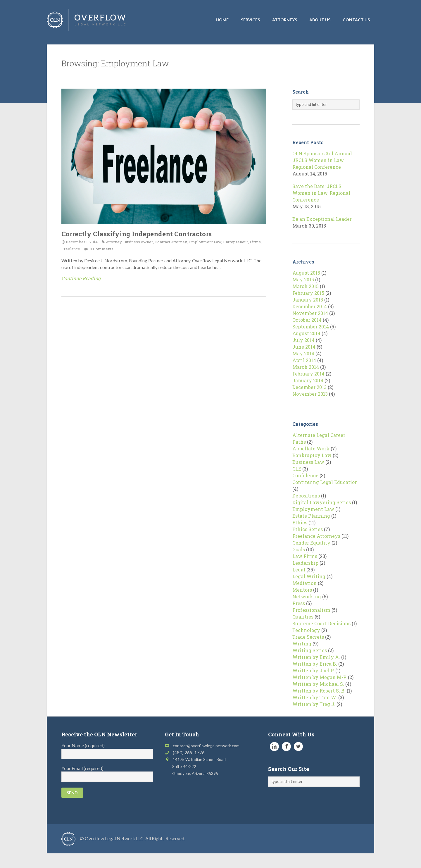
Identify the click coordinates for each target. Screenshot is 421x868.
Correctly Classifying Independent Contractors (137, 234)
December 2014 (310, 306)
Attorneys (285, 20)
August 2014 (306, 333)
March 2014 (306, 367)
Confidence (305, 475)
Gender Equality (311, 543)
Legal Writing (309, 576)
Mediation (304, 583)
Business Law (308, 462)
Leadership (305, 563)
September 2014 (311, 327)
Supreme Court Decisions (321, 623)
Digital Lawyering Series (322, 502)
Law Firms (305, 556)
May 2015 (303, 279)
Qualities (303, 617)
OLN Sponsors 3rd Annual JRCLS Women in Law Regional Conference (322, 160)
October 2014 (307, 320)
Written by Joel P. (313, 670)
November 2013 (310, 394)
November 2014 (310, 313)
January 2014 (308, 380)
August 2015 (306, 273)
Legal (299, 570)
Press (299, 603)
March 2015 (306, 286)
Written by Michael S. (318, 684)
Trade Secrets (308, 637)
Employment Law (205, 242)
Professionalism (311, 610)
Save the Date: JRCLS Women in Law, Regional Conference (321, 193)
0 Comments (101, 249)
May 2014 (303, 353)
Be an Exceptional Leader (322, 219)
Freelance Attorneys (316, 536)
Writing (302, 644)
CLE (297, 469)
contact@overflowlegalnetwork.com (206, 746)
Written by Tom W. (315, 697)
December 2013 (309, 387)
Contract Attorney (171, 242)
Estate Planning (311, 516)
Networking (307, 596)
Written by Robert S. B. (319, 691)
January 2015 (308, 300)
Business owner (138, 242)
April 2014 (304, 360)
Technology (306, 630)
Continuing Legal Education (325, 482)
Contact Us (356, 20)
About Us (320, 20)
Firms (255, 242)
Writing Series (310, 650)
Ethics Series (308, 529)
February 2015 (308, 293)
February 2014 (308, 374)
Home (222, 20)
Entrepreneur (235, 242)
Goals (299, 549)
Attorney (114, 242)
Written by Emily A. (316, 657)
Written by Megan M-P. (320, 677)
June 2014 (304, 347)
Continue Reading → (84, 278)
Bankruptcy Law (312, 455)
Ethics (300, 522)
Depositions (306, 496)
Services (250, 20)
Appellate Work (311, 448)
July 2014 (303, 340)
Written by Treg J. (314, 704)
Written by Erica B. (315, 664)
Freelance (71, 249)
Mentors (302, 590)
